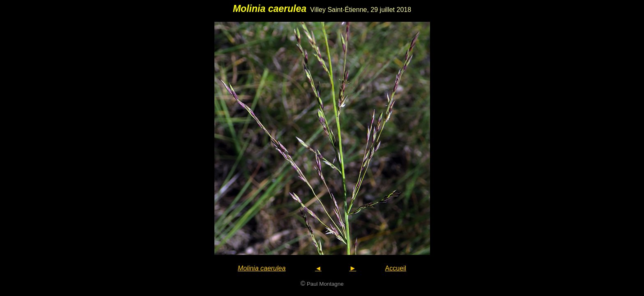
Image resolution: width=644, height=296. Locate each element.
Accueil (396, 268)
